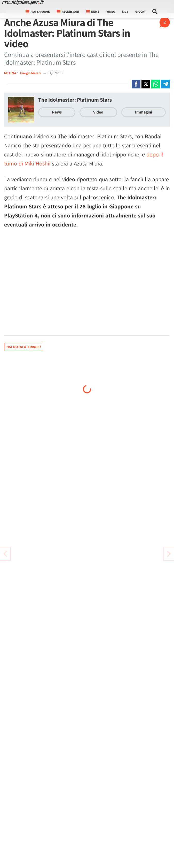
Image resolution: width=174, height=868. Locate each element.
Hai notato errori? (24, 347)
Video (111, 12)
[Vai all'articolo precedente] (169, 554)
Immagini (144, 112)
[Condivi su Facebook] (136, 84)
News (57, 112)
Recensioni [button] (68, 12)
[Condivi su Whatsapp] (156, 84)
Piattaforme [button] (38, 12)
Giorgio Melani (31, 73)
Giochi (140, 12)
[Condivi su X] (146, 84)
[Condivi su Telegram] (165, 84)
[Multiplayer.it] (23, 3)
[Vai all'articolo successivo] (5, 554)
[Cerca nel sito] (155, 12)
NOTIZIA (10, 73)
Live (125, 12)
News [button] (93, 12)
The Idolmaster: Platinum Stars (75, 100)
